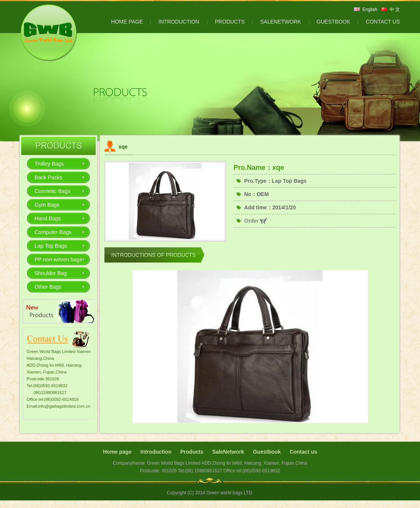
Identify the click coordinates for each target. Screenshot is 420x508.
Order (256, 221)
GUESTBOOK (334, 22)
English (370, 9)
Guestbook (267, 452)
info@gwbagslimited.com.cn (64, 406)
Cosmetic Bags (52, 191)
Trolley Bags (49, 164)
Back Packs (48, 177)
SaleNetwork (228, 452)
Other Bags (48, 287)
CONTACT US (383, 22)
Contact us (303, 452)
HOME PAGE (127, 22)
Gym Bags (47, 205)
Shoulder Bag (51, 273)
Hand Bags (48, 218)
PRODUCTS (230, 22)
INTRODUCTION (179, 22)
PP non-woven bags (58, 260)
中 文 (395, 9)
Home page (117, 452)
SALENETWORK (280, 22)
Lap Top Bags (51, 246)
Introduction (156, 452)
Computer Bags (53, 232)
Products (192, 452)
